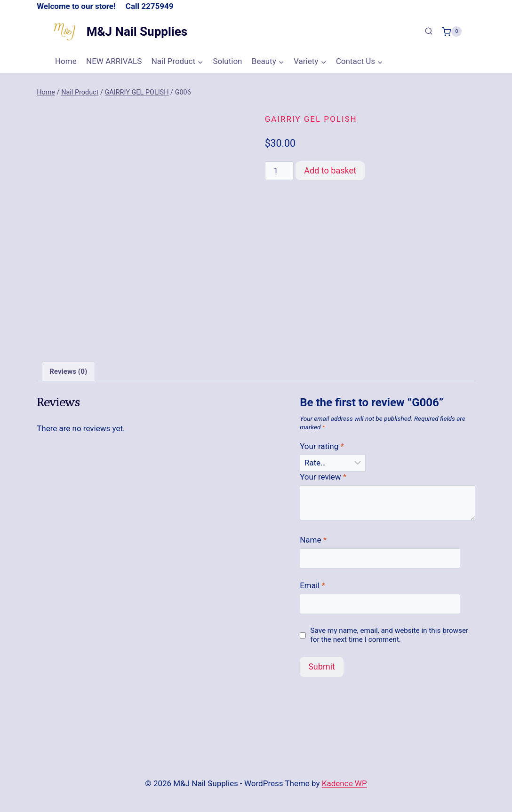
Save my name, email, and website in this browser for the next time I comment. (389, 635)
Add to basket (330, 170)
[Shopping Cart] (452, 32)
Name (313, 540)
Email (312, 585)
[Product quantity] (280, 171)
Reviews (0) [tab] (68, 371)
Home (66, 61)
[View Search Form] (429, 32)
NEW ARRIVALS (114, 61)
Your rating (322, 446)
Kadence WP (344, 783)
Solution (227, 61)
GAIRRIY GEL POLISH (311, 119)
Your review (323, 477)
